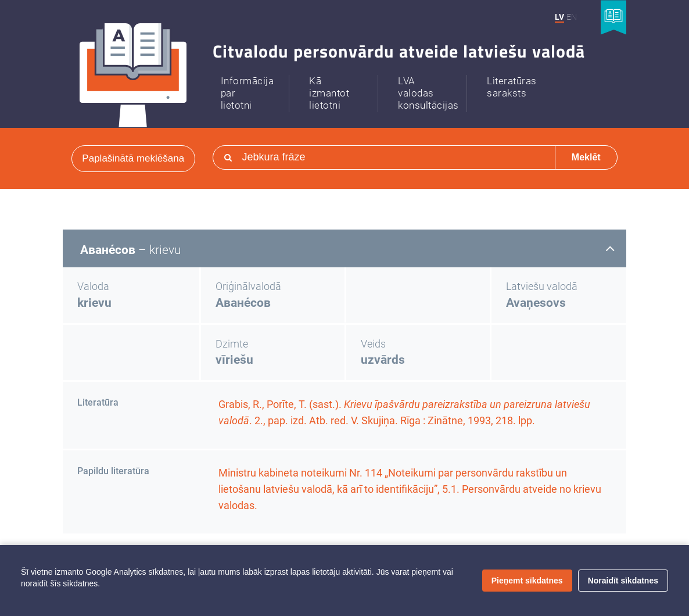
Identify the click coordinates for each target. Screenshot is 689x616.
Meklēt (586, 157)
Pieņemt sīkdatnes (527, 581)
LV (559, 17)
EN (572, 17)
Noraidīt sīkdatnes (623, 581)
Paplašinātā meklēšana (133, 158)
